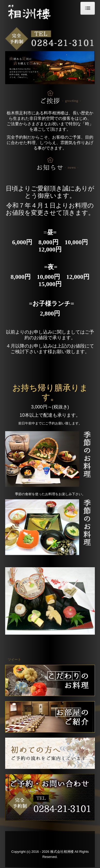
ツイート (14, 660)
